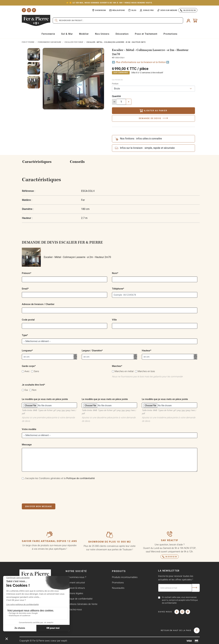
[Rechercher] (118, 20)
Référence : (29, 191)
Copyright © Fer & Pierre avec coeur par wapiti (43, 641)
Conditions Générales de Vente (82, 604)
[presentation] (46, 491)
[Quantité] (121, 102)
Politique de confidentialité (80, 478)
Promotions (118, 583)
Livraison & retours (75, 588)
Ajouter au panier (153, 111)
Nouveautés (118, 588)
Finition (115, 84)
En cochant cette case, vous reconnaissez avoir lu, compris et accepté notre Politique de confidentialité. (180, 600)
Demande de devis (150, 118)
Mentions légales (74, 593)
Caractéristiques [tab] (37, 162)
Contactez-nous (74, 609)
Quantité (116, 96)
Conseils (77, 162)
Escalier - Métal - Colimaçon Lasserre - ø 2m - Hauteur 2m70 (66, 257)
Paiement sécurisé (75, 583)
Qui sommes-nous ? (76, 577)
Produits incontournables (125, 577)
